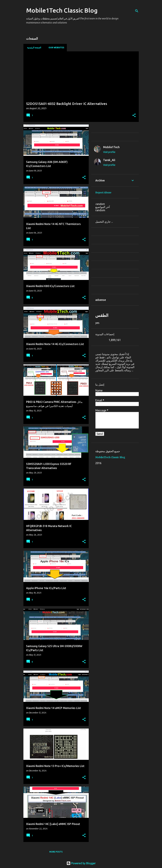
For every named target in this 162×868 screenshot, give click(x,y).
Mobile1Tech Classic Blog (110, 457)
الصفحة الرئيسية (33, 48)
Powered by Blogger (81, 863)
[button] (134, 116)
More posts (56, 852)
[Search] (137, 11)
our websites (55, 48)
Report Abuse (103, 193)
